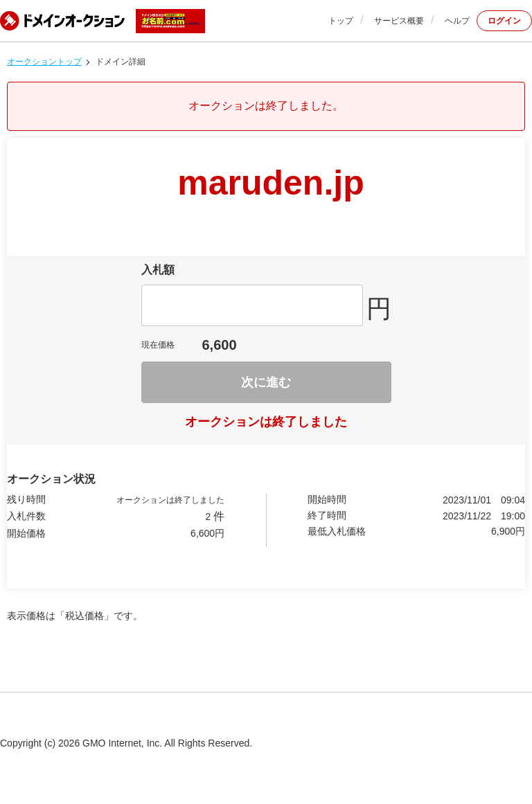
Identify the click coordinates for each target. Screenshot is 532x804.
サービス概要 (399, 21)
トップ (341, 21)
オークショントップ (44, 62)
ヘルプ (457, 21)
